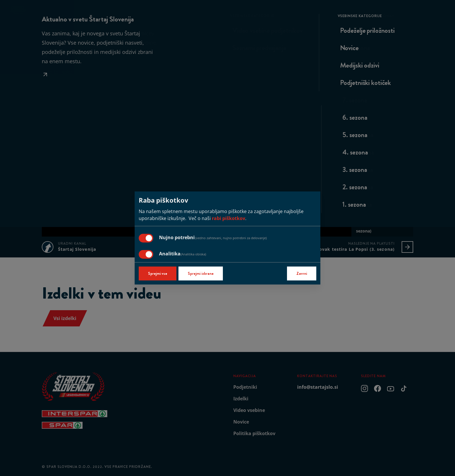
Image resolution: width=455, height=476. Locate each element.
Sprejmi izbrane (201, 274)
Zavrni (302, 274)
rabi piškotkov (229, 219)
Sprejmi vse (158, 274)
